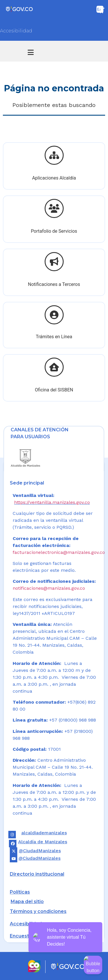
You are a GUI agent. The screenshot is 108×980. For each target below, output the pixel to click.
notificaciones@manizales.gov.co (49, 588)
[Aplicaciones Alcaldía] (54, 155)
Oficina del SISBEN (54, 390)
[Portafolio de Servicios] (54, 208)
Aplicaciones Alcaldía (54, 178)
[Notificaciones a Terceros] (54, 262)
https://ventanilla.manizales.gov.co (52, 502)
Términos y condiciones (38, 911)
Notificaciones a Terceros (54, 284)
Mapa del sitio (27, 902)
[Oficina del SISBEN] (54, 367)
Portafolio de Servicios (54, 231)
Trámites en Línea (54, 337)
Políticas (20, 892)
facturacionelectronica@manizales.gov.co (59, 552)
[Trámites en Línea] (54, 315)
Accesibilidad (16, 31)
